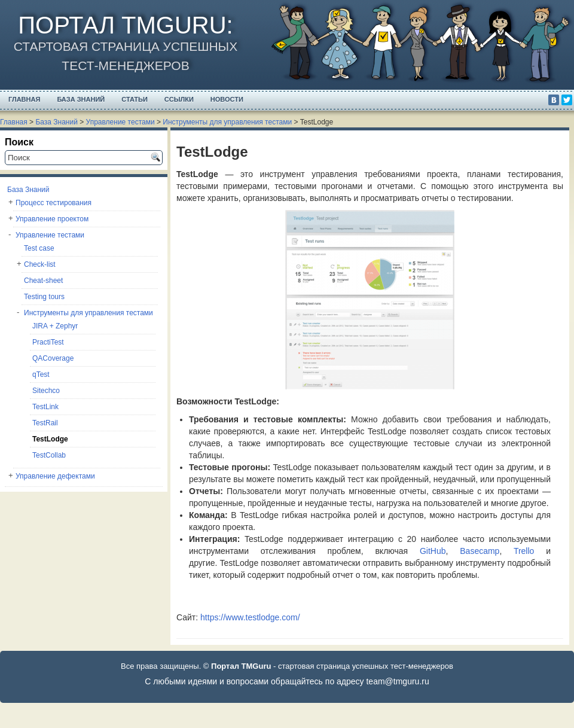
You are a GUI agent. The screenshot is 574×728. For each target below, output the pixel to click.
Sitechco (46, 391)
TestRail (45, 423)
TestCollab (49, 455)
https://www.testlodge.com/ (250, 617)
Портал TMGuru (122, 25)
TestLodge (50, 439)
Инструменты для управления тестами (227, 122)
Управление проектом (52, 219)
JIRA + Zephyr (55, 326)
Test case (39, 248)
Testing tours (44, 297)
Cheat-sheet (43, 281)
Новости (227, 99)
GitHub (433, 551)
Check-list (40, 264)
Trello (524, 551)
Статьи (135, 99)
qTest (41, 374)
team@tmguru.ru (397, 681)
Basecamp (480, 551)
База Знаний (81, 99)
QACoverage (53, 358)
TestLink (45, 407)
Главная (24, 99)
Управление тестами (120, 122)
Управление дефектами (55, 476)
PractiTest (48, 342)
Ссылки (179, 99)
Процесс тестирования (54, 203)
